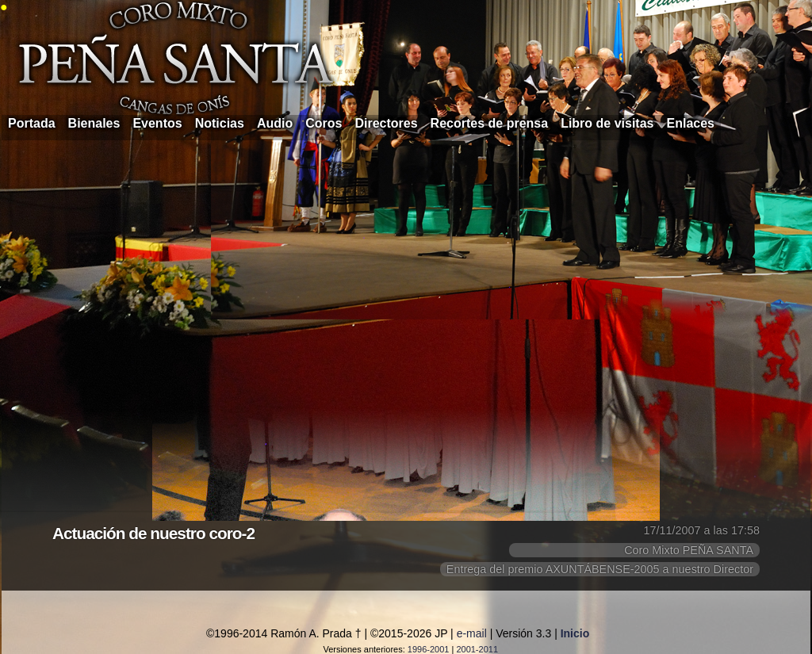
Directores (386, 123)
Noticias (220, 123)
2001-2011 (477, 649)
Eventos (157, 123)
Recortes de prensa (490, 123)
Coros (324, 123)
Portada (32, 123)
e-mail (472, 633)
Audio (275, 123)
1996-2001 (429, 649)
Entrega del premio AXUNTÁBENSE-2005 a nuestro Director (600, 569)
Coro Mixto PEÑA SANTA (689, 550)
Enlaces (691, 123)
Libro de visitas (607, 123)
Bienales (94, 123)
